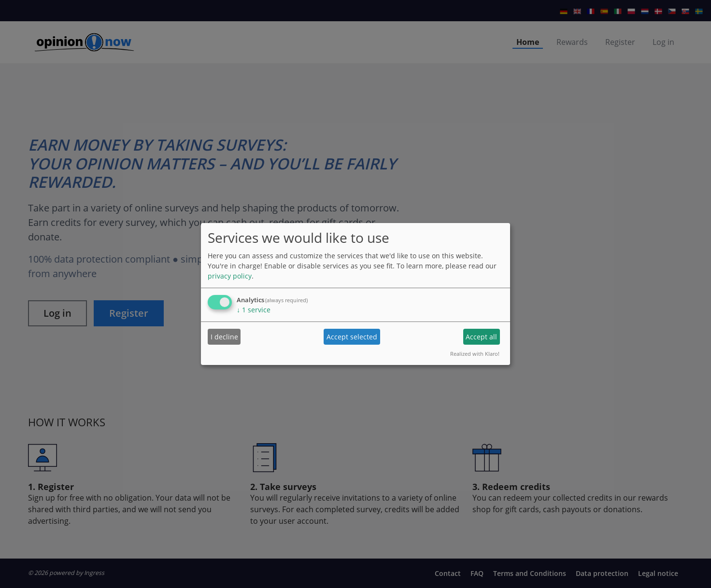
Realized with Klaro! (475, 354)
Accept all (481, 337)
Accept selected (352, 337)
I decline (224, 337)
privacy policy (230, 276)
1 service (254, 310)
